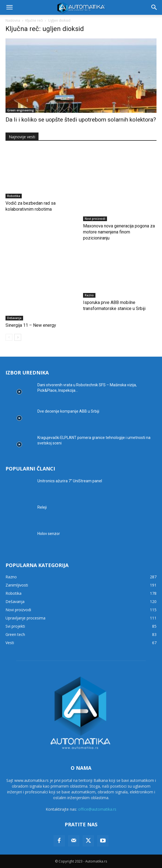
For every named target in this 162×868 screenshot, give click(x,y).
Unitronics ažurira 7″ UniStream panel (70, 481)
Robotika (14, 196)
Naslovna (13, 20)
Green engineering (20, 110)
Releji (42, 507)
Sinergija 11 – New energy (31, 325)
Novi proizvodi (95, 219)
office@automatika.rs (97, 809)
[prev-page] (9, 337)
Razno (89, 295)
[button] (9, 7)
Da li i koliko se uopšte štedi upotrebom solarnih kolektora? (81, 120)
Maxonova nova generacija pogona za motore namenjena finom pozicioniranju (119, 232)
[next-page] (18, 337)
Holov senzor (49, 534)
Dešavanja (14, 318)
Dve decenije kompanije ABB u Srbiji (68, 411)
